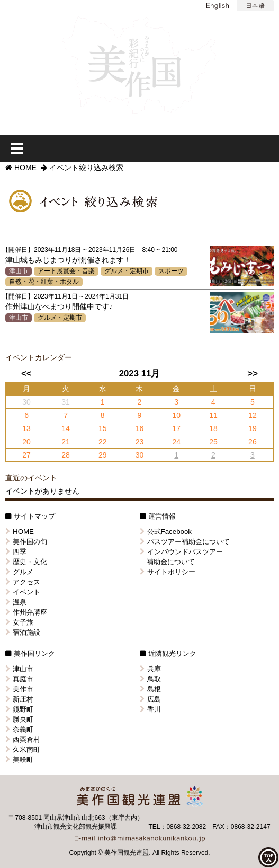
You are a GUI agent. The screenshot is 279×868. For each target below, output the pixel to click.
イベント (23, 592)
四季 (16, 552)
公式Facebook (166, 532)
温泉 (16, 602)
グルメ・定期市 (127, 271)
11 (213, 415)
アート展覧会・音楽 (66, 271)
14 (66, 428)
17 (176, 428)
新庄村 (19, 699)
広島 (150, 699)
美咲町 (19, 760)
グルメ (19, 572)
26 (253, 442)
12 (253, 415)
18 (213, 428)
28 (66, 455)
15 (103, 428)
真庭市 (19, 679)
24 (176, 442)
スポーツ (171, 271)
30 (140, 455)
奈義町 (19, 729)
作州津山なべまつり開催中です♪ (59, 306)
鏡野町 (19, 709)
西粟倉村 (23, 739)
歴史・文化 (26, 562)
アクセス (23, 582)
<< (26, 374)
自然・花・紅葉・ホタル (44, 282)
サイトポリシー (168, 572)
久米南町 (23, 749)
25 (213, 442)
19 (253, 428)
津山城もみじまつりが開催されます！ (68, 260)
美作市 (19, 689)
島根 (150, 689)
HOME (25, 168)
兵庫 (150, 669)
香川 (150, 709)
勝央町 (19, 719)
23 (140, 442)
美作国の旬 (26, 542)
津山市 (19, 271)
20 (26, 442)
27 (26, 455)
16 (140, 428)
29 (103, 455)
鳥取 (150, 679)
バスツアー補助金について (185, 542)
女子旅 (19, 622)
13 (26, 428)
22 (103, 442)
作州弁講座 (26, 612)
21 (66, 442)
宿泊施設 (23, 632)
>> (253, 374)
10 (176, 415)
